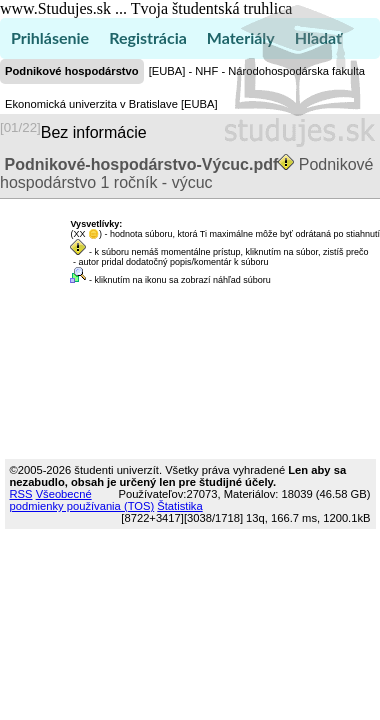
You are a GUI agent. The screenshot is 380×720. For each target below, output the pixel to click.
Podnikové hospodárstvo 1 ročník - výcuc (186, 173)
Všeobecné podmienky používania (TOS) (82, 500)
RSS (21, 494)
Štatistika (179, 506)
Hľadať (318, 37)
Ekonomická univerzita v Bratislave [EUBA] (111, 104)
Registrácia (148, 37)
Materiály (241, 37)
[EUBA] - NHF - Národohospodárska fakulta (257, 71)
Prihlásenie (50, 37)
